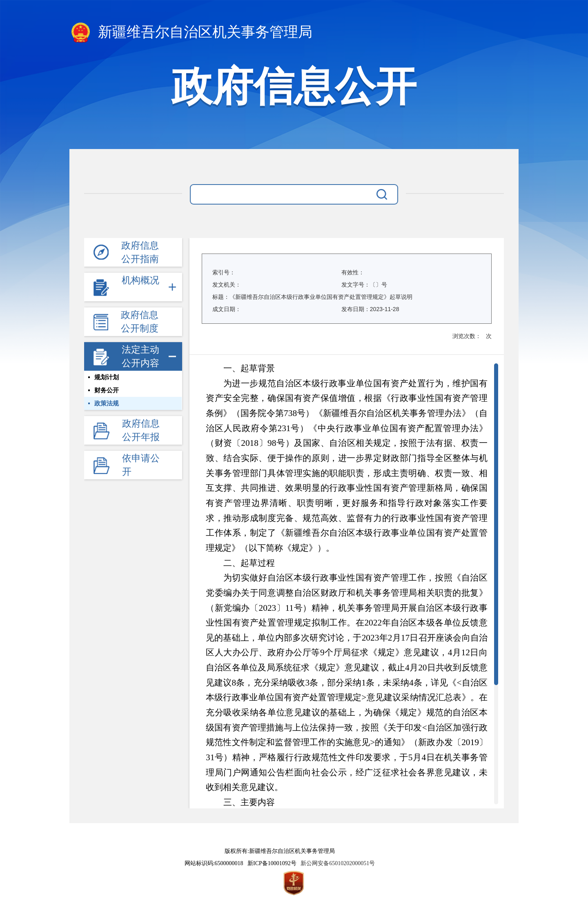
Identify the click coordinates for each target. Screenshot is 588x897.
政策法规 (107, 403)
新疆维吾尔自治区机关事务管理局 (191, 33)
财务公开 (107, 390)
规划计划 (107, 377)
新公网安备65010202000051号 (336, 863)
